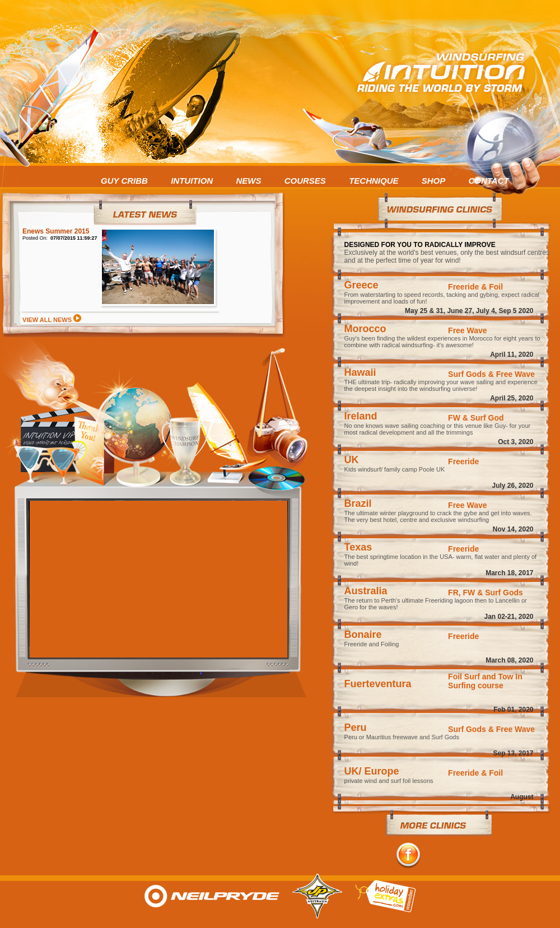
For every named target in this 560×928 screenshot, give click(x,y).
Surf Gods (467, 374)
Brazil (358, 503)
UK (352, 460)
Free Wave (468, 330)
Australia (366, 591)
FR (453, 593)
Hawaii (360, 372)
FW (454, 418)
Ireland (361, 416)
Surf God (487, 418)
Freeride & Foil (475, 287)
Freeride (463, 461)
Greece (361, 285)
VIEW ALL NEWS (52, 320)
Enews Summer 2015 (56, 231)
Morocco (365, 329)
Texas (358, 547)
